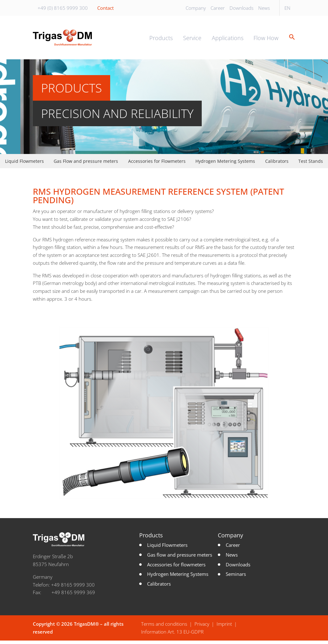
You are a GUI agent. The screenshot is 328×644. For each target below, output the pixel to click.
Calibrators (277, 165)
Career (218, 8)
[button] (290, 40)
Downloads (242, 8)
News (264, 8)
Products (161, 40)
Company (196, 8)
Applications (228, 40)
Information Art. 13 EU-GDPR (172, 635)
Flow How (266, 40)
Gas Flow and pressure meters (86, 165)
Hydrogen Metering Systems (225, 165)
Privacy (202, 628)
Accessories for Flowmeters (157, 165)
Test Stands (311, 165)
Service (192, 40)
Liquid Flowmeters (24, 165)
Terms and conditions (164, 628)
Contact (105, 8)
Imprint (224, 628)
